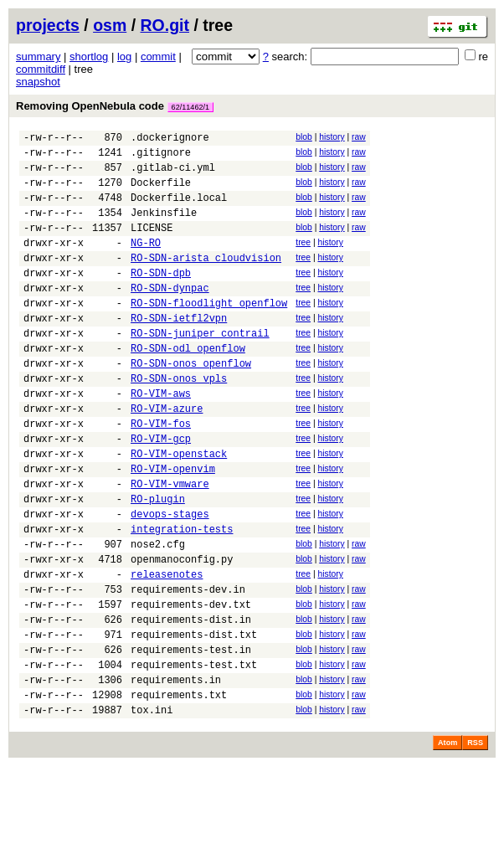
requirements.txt (179, 790)
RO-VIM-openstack (179, 509)
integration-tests (182, 597)
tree (303, 260)
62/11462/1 (191, 107)
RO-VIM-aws (161, 438)
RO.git (165, 25)
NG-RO (146, 262)
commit (158, 57)
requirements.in (176, 772)
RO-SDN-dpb (161, 298)
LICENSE (152, 245)
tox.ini (152, 807)
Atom (447, 841)
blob (304, 137)
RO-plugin (158, 561)
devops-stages (170, 579)
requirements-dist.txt (194, 720)
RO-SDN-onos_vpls (179, 421)
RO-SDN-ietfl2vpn (179, 350)
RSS (475, 841)
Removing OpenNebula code (115, 106)
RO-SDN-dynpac (170, 315)
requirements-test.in (191, 737)
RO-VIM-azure (167, 456)
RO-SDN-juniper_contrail (200, 368)
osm (110, 25)
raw (359, 137)
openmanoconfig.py (182, 632)
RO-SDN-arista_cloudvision (206, 280)
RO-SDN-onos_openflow (191, 403)
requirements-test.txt (194, 755)
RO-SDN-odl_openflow (188, 386)
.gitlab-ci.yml (173, 175)
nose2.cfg (158, 614)
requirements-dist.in (191, 702)
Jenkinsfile (164, 227)
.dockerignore (170, 139)
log (124, 57)
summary (38, 57)
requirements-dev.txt (191, 684)
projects (48, 25)
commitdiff (41, 69)
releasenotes (167, 649)
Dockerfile (161, 192)
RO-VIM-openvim (173, 526)
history (332, 137)
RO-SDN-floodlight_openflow (209, 333)
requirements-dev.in (188, 667)
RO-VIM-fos (161, 473)
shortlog (89, 57)
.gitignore (161, 157)
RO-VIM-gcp (161, 491)
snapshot (38, 82)
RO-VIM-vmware (170, 544)
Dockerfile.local (179, 210)
